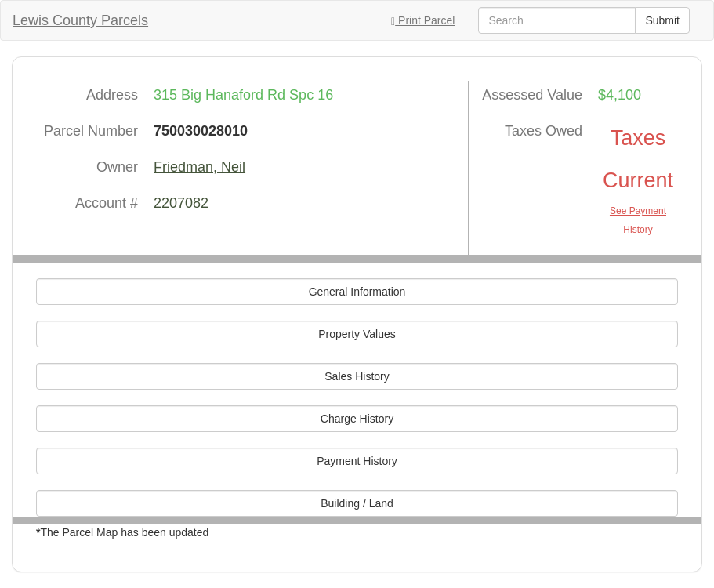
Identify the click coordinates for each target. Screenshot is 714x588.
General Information (357, 292)
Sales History (357, 376)
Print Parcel (423, 21)
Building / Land (357, 503)
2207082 (181, 203)
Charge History (357, 419)
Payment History (357, 461)
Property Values (357, 334)
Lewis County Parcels (80, 20)
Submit (662, 20)
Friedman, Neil (199, 167)
